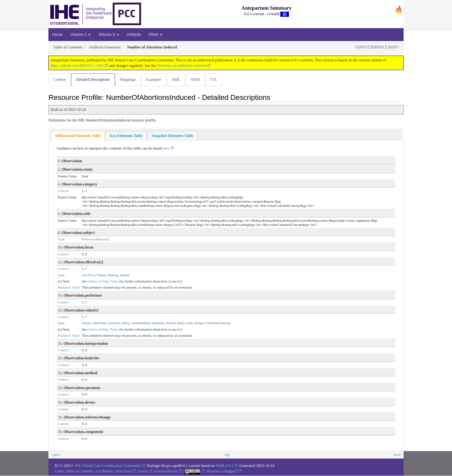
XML (179, 79)
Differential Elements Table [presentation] (78, 136)
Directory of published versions (181, 66)
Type (61, 239)
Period (102, 275)
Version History (166, 471)
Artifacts (134, 35)
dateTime (88, 275)
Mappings (129, 79)
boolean (114, 323)
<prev (360, 47)
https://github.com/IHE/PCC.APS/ (77, 66)
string (125, 323)
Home (57, 35)
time (190, 323)
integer (87, 323)
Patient (102, 239)
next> (393, 47)
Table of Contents (79, 471)
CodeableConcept (218, 323)
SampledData (141, 323)
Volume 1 (81, 35)
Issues (144, 471)
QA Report (104, 471)
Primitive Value (69, 288)
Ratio (181, 323)
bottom (377, 47)
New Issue (124, 471)
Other (155, 35)
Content (60, 79)
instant (124, 275)
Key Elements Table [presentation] (126, 136)
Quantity (158, 323)
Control (63, 191)
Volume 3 (109, 35)
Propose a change (222, 471)
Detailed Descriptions (94, 79)
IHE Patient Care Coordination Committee (108, 466)
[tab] (78, 136)
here (166, 149)
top (227, 455)
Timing (113, 275)
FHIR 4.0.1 (224, 466)
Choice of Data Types (103, 281)
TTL (218, 79)
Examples (155, 79)
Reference (89, 239)
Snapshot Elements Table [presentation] (173, 136)
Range (199, 323)
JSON (198, 79)
